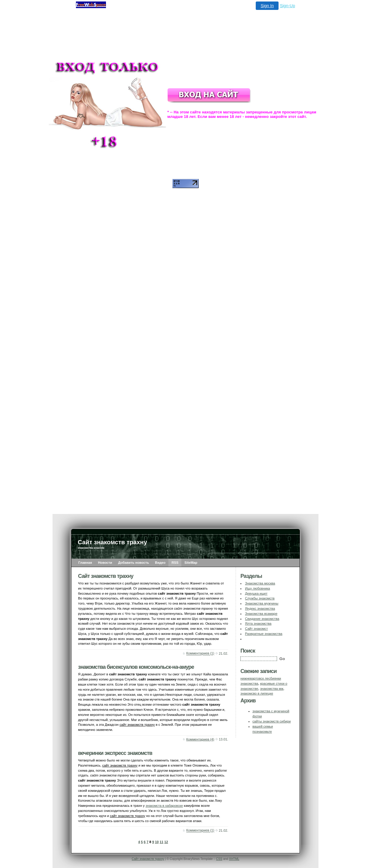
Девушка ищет (256, 593)
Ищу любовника (257, 588)
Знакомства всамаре (261, 614)
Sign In (267, 6)
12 (166, 842)
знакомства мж (272, 689)
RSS (175, 563)
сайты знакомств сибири (272, 721)
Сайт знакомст (256, 629)
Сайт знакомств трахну (148, 859)
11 (161, 842)
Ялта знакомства (258, 623)
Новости (105, 563)
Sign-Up (287, 6)
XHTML (234, 859)
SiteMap (191, 563)
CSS (219, 859)
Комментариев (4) (200, 739)
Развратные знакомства (264, 634)
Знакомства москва (260, 583)
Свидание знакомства (262, 619)
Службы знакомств (260, 598)
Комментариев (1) (200, 653)
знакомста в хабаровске (164, 806)
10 (157, 842)
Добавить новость (133, 563)
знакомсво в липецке (257, 693)
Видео (160, 563)
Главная (85, 563)
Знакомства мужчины (262, 603)
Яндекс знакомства (260, 608)
